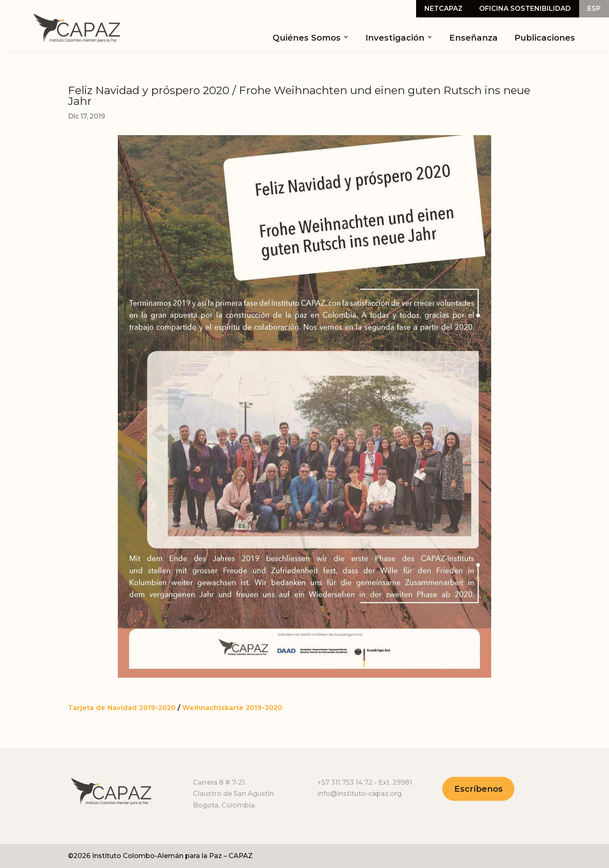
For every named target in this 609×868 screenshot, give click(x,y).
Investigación (395, 38)
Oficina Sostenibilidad (525, 9)
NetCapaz (443, 9)
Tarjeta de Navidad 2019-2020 (122, 708)
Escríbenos (479, 789)
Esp (594, 9)
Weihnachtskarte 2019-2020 (232, 708)
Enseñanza (474, 38)
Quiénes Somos (307, 38)
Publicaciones (545, 38)
